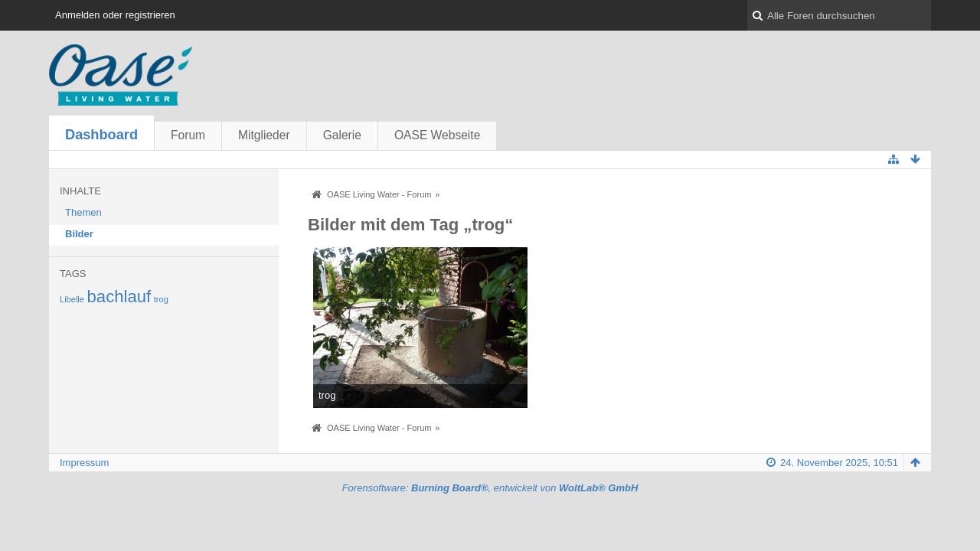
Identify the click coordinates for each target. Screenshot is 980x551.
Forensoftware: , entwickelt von (490, 488)
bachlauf (119, 297)
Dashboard (101, 135)
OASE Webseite (437, 135)
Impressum (84, 463)
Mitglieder (264, 135)
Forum (188, 135)
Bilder (79, 234)
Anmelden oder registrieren (115, 15)
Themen (83, 212)
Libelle (72, 299)
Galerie (342, 135)
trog (161, 299)
